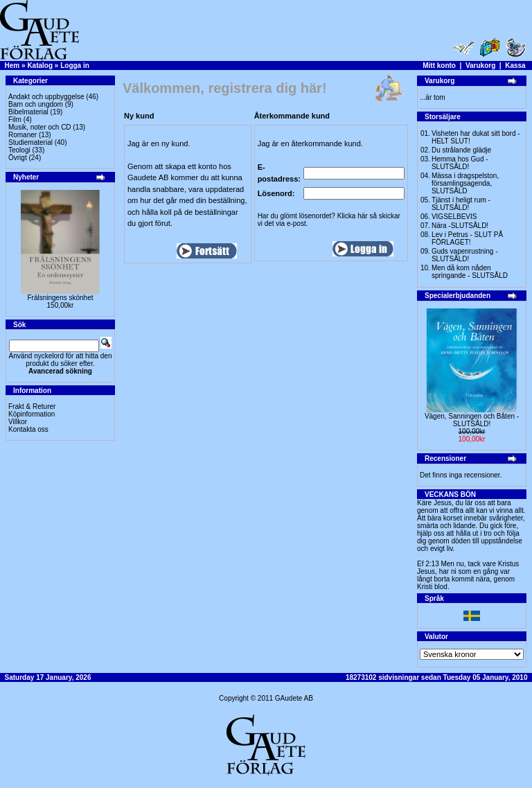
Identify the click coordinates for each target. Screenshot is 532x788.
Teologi (19, 150)
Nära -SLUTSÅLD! (460, 226)
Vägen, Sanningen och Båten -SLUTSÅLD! (472, 420)
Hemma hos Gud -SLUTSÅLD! (460, 163)
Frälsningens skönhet (60, 298)
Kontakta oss (28, 429)
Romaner (23, 135)
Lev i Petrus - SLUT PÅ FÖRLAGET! (467, 238)
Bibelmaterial (28, 112)
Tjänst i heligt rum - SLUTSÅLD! (461, 204)
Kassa (515, 65)
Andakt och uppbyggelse (46, 97)
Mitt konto (439, 65)
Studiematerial (30, 142)
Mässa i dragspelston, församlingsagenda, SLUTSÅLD (465, 183)
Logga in (75, 65)
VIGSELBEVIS (454, 217)
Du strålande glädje (461, 150)
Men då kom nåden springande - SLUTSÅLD (470, 272)
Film (15, 120)
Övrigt (18, 158)
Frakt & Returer (32, 406)
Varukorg (480, 65)
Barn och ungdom (36, 104)
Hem (12, 65)
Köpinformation (32, 414)
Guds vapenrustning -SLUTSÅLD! (465, 255)
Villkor (18, 422)
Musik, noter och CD (40, 127)
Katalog (40, 65)
